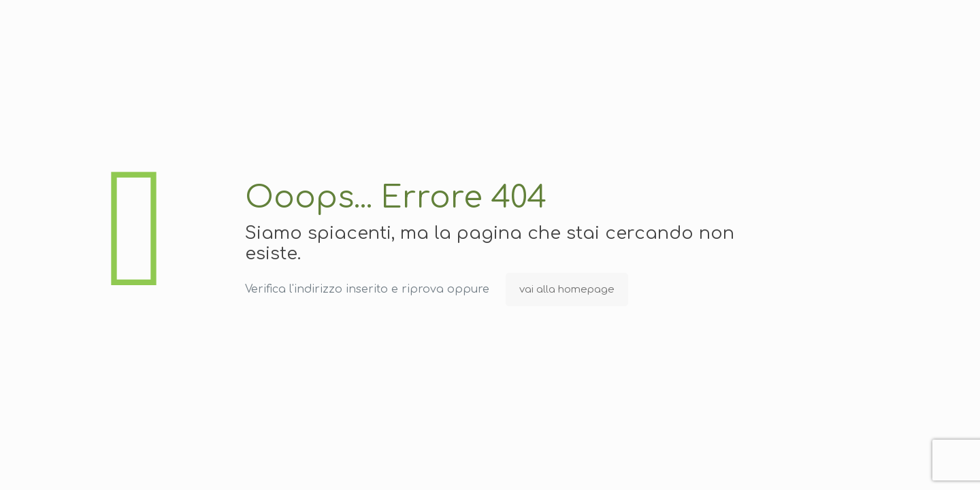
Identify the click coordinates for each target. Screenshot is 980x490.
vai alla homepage (567, 290)
